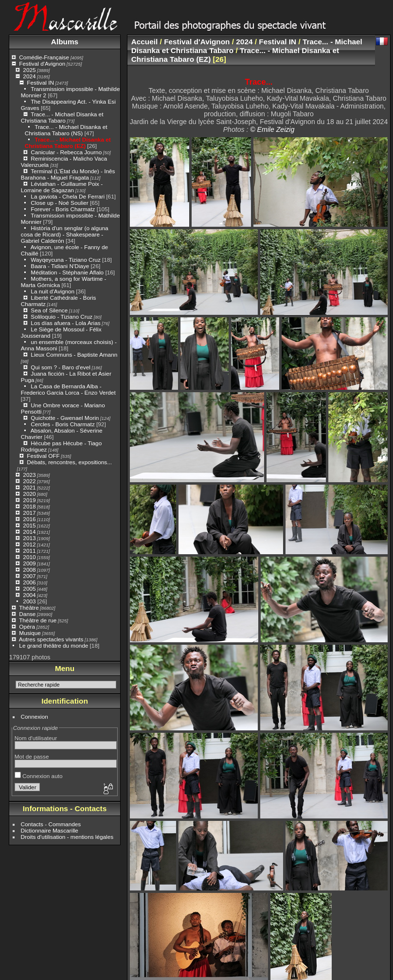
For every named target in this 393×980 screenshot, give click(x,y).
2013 (29, 538)
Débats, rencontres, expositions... (69, 462)
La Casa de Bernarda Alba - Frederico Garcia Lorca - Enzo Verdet (68, 389)
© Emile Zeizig (272, 129)
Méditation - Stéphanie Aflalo (67, 272)
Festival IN (40, 82)
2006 (29, 582)
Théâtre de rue (38, 620)
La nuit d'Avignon (53, 291)
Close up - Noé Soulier (59, 203)
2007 (29, 576)
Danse (27, 614)
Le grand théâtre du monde (54, 645)
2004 (29, 595)
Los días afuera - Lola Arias (65, 323)
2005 (29, 589)
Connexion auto (39, 776)
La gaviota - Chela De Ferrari (68, 196)
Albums (65, 42)
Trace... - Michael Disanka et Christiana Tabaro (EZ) (68, 143)
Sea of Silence (49, 310)
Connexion (35, 717)
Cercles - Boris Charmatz (63, 424)
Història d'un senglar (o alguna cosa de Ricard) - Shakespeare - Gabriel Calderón (65, 234)
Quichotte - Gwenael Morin (65, 418)
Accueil (145, 42)
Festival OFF (43, 456)
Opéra (27, 626)
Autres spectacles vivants (51, 639)
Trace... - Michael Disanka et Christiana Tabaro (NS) (66, 130)
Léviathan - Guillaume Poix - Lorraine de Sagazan (62, 187)
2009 (29, 563)
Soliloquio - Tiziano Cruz (62, 317)
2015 (29, 525)
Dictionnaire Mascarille (50, 830)
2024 (29, 76)
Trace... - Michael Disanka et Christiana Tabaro (62, 117)
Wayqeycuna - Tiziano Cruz (65, 260)
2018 (29, 506)
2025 (29, 70)
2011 (29, 551)
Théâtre (29, 608)
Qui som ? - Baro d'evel (61, 367)
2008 (29, 570)
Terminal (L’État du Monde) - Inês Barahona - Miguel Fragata (68, 174)
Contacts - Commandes (51, 824)
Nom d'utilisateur (36, 738)
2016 (29, 519)
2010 (29, 557)
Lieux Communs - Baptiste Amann (74, 354)
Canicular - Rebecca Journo (66, 152)
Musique (30, 633)
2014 (29, 532)
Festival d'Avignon (42, 64)
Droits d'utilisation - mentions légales (67, 837)
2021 (29, 487)
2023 (29, 475)
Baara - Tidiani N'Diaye (60, 266)
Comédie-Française (44, 57)
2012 (29, 544)
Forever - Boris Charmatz (63, 209)
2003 (29, 601)
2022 (29, 481)
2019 (29, 500)
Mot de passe (32, 756)
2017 (29, 513)
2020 (29, 494)
